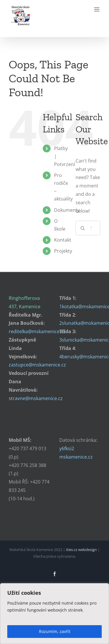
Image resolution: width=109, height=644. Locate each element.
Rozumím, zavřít (55, 631)
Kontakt (63, 240)
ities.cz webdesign (81, 550)
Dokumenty (67, 210)
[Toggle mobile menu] (97, 9)
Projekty (63, 251)
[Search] (83, 228)
